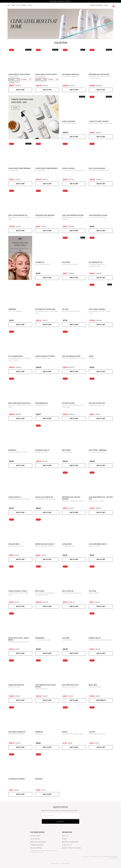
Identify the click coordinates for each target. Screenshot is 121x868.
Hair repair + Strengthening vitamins (73, 501)
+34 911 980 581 (35, 839)
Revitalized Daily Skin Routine (99, 74)
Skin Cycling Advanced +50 (18, 215)
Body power (66, 450)
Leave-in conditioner (95, 546)
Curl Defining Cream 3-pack (44, 217)
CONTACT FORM (35, 836)
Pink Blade (39, 779)
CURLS (30, 6)
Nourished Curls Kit (42, 450)
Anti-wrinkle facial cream (43, 264)
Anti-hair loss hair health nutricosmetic (100, 123)
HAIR (18, 6)
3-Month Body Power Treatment (46, 168)
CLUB (106, 6)
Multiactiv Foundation (95, 687)
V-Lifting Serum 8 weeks (69, 123)
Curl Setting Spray (67, 640)
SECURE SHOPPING (36, 848)
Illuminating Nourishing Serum (71, 311)
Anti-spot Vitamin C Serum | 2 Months (73, 170)
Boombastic (12, 450)
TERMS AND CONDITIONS (38, 842)
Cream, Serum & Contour (96, 501)
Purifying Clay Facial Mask (43, 640)
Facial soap (38, 734)
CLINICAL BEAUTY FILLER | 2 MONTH (46, 74)
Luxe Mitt (92, 732)
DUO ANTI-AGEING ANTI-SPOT (71, 356)
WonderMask (40, 638)
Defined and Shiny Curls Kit (45, 544)
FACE (9, 6)
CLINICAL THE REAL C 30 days (18, 591)
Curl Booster (67, 544)
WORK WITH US (67, 845)
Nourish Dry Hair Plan (16, 685)
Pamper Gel (39, 732)
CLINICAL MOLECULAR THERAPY (45, 356)
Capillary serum (14, 544)
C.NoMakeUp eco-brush (17, 779)
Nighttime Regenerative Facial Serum (19, 499)
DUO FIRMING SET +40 (96, 262)
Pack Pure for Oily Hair (70, 685)
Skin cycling (40, 591)
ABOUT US (65, 836)
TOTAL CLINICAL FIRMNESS (97, 309)
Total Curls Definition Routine (73, 215)
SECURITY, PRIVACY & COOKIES (71, 848)
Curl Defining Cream (68, 546)
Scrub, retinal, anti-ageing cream (72, 593)
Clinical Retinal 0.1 (15, 497)
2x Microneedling (40, 76)
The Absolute (40, 262)
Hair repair (92, 358)
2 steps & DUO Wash (41, 689)
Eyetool (65, 732)
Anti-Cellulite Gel (13, 170)
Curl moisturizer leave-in (98, 544)
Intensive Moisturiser (41, 405)
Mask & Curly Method (42, 452)
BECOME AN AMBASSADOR (70, 842)
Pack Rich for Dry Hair (97, 403)
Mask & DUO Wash (14, 687)
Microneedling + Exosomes (70, 76)
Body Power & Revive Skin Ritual (19, 403)
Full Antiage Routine (16, 356)
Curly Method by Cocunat (98, 215)
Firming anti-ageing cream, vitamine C (74, 358)
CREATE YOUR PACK (96, 6)
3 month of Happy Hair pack (99, 121)
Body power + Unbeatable (98, 450)
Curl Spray (66, 638)
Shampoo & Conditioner (96, 405)
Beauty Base (93, 685)
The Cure (65, 309)
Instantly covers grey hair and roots (19, 642)
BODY (14, 6)
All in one (92, 591)
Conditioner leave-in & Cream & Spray (100, 640)
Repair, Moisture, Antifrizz (16, 546)
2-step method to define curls (98, 217)
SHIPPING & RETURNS (37, 845)
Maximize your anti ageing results (99, 170)
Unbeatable (12, 309)
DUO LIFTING (66, 262)
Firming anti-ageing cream (43, 358)
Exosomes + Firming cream (70, 264)
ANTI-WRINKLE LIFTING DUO (71, 74)
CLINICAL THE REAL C (69, 168)
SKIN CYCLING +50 (68, 591)
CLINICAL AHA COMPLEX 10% (44, 497)
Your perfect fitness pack (96, 452)
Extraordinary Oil (42, 403)
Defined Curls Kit (95, 638)
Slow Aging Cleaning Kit (17, 732)
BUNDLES (24, 6)
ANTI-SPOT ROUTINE (68, 403)
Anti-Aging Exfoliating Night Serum (46, 499)
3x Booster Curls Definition (45, 215)
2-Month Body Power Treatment (20, 168)
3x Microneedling (13, 76)
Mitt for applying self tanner (97, 734)
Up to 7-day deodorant (15, 311)
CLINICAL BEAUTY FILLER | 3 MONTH (19, 74)
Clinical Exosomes (68, 121)
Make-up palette (94, 593)
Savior (91, 356)
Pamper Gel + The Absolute (16, 734)
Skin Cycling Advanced (97, 168)
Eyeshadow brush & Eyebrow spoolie (73, 734)
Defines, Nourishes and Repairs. (44, 546)
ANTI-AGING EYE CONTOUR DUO (45, 309)
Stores (64, 839)
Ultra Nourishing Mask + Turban (18, 452)
